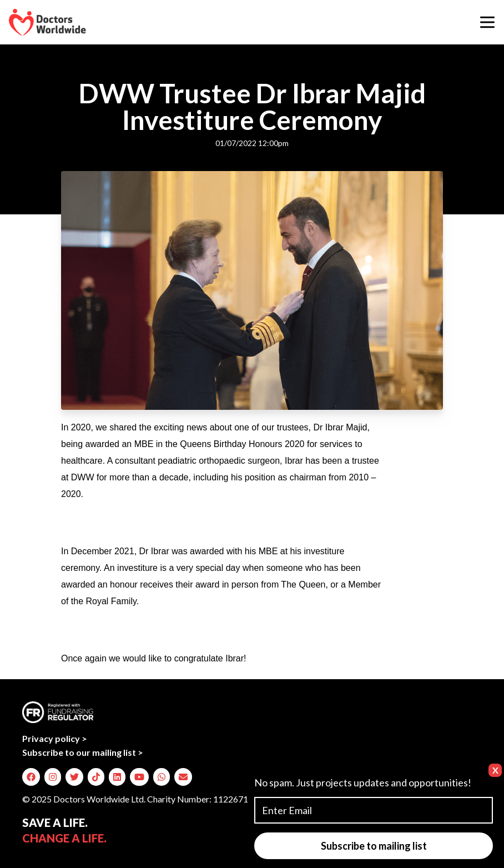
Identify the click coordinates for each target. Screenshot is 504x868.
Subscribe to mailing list (374, 846)
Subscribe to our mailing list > (83, 752)
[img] (31, 777)
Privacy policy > (55, 738)
